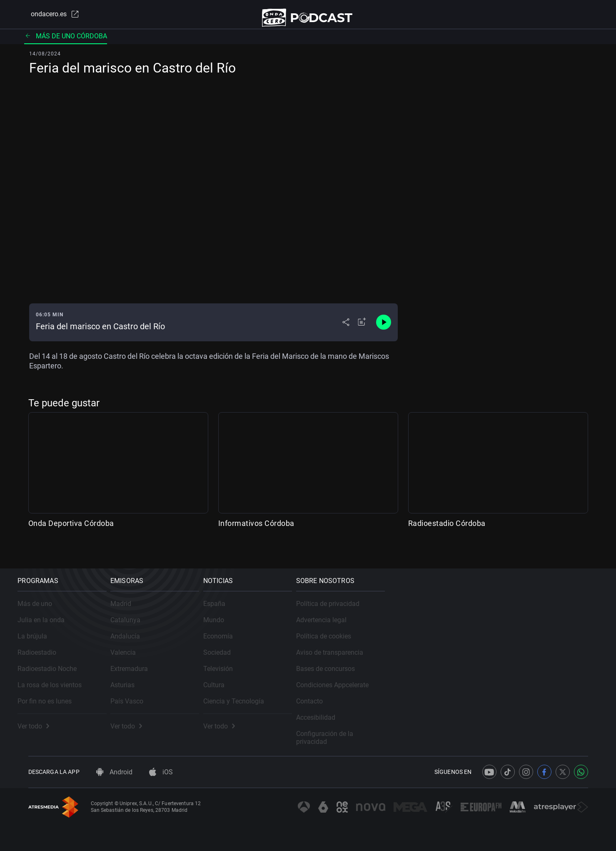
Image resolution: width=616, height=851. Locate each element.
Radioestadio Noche (58, 666)
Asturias (187, 682)
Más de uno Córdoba (66, 44)
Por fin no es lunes (55, 699)
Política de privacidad (499, 601)
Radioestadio (48, 650)
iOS (161, 772)
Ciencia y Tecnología (351, 699)
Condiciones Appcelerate (503, 682)
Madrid (185, 601)
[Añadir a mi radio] (362, 330)
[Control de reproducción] (384, 330)
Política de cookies (494, 634)
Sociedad (334, 650)
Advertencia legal (492, 617)
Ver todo (44, 724)
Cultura (331, 682)
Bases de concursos (496, 666)
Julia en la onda (52, 617)
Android (114, 772)
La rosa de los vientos (60, 682)
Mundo (331, 617)
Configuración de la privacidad (512, 731)
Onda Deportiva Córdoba (71, 531)
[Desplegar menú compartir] (346, 330)
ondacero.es (48, 18)
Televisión (335, 666)
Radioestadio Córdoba (447, 531)
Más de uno (46, 601)
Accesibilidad (486, 715)
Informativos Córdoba (256, 531)
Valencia (187, 650)
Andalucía (189, 634)
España (332, 601)
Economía (335, 634)
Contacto (480, 699)
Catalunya (190, 617)
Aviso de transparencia (500, 650)
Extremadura (193, 666)
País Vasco (191, 699)
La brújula (43, 634)
